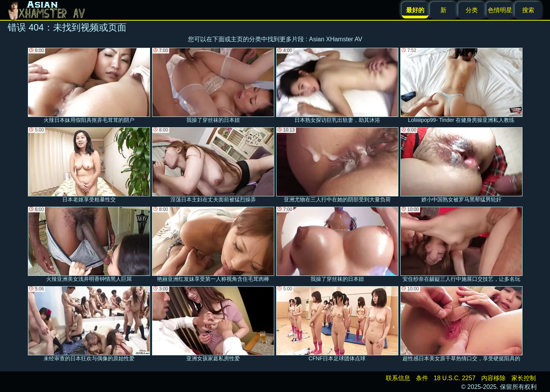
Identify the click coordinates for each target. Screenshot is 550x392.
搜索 (528, 10)
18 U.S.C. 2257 (455, 378)
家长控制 (524, 378)
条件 (422, 378)
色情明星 (500, 10)
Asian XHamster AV (336, 39)
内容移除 (493, 378)
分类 (472, 10)
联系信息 (398, 378)
